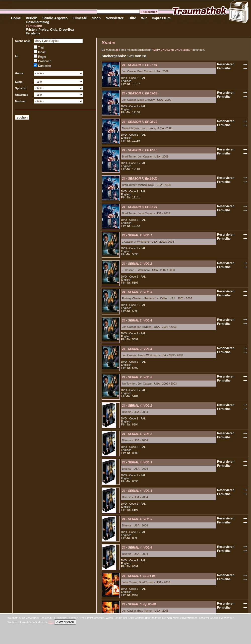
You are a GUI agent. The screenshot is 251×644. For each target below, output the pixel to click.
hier (51, 622)
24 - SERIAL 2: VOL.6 (137, 377)
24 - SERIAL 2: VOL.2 (137, 264)
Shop (96, 18)
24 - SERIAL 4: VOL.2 (137, 434)
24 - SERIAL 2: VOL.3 (137, 292)
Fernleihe (33, 33)
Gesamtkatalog (38, 22)
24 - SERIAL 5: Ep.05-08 (139, 604)
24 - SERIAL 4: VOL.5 (137, 519)
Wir (144, 18)
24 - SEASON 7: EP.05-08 (140, 93)
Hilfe (132, 18)
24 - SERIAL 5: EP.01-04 (139, 576)
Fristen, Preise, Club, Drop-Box (50, 30)
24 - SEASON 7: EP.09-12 (140, 122)
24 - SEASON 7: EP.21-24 (140, 207)
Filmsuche (34, 26)
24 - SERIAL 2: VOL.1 (137, 235)
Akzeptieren (65, 622)
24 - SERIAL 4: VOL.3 (137, 462)
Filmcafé (80, 18)
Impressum (161, 18)
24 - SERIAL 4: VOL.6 (137, 548)
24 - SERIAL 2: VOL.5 (137, 349)
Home (16, 18)
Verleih (32, 18)
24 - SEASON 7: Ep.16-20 (140, 179)
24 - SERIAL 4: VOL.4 (137, 491)
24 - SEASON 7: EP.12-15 (140, 150)
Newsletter (115, 18)
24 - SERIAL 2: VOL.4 (137, 320)
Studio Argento (55, 18)
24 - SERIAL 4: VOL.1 (137, 406)
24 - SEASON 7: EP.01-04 (140, 65)
